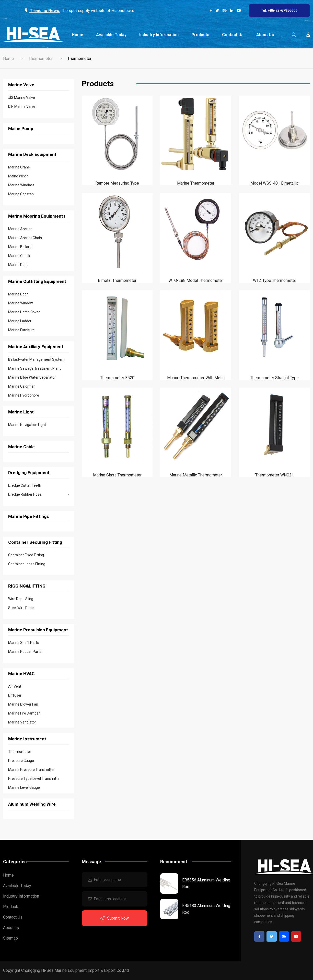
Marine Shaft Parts (24, 643)
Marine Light (21, 412)
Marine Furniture (21, 330)
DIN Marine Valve (22, 106)
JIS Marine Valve (22, 98)
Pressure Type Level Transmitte (34, 779)
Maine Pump (21, 129)
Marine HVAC (21, 674)
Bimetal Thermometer (117, 280)
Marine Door (18, 294)
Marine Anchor (20, 229)
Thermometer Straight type (274, 378)
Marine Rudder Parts (25, 652)
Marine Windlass (21, 185)
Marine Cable (21, 447)
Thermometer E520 (117, 378)
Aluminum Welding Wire (32, 804)
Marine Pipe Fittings (28, 516)
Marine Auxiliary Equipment (36, 347)
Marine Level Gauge (24, 787)
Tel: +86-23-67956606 (279, 10)
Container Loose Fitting (27, 564)
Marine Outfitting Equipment (37, 281)
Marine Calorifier (21, 386)
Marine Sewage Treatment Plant (34, 368)
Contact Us (233, 35)
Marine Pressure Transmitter (31, 770)
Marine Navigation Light (27, 425)
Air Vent (15, 686)
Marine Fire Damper (24, 713)
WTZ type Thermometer (275, 280)
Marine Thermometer (196, 183)
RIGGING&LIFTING (27, 586)
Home (78, 35)
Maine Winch (18, 176)
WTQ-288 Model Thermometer (196, 280)
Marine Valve (21, 85)
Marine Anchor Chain (25, 238)
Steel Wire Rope (21, 608)
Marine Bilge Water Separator (32, 377)
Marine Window (21, 303)
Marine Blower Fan (23, 704)
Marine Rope (18, 265)
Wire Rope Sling (21, 599)
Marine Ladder (20, 321)
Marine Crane (19, 167)
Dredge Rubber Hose (39, 494)
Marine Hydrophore (24, 395)
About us (265, 35)
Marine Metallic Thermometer (196, 475)
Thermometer (41, 58)
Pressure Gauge (21, 761)
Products (200, 35)
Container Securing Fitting (35, 542)
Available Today (111, 35)
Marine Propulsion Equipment (38, 630)
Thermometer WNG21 (275, 475)
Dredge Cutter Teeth (25, 485)
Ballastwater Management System (36, 359)
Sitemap (10, 938)
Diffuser (15, 695)
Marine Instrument (27, 739)
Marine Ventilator (22, 722)
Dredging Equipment (29, 473)
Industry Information (159, 35)
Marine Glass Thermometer (117, 475)
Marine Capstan (21, 194)
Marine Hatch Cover (24, 312)
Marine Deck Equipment (32, 154)
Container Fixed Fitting (26, 555)
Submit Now (115, 918)
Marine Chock (19, 256)
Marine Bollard (20, 247)
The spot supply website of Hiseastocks (98, 11)
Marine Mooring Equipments (37, 216)
